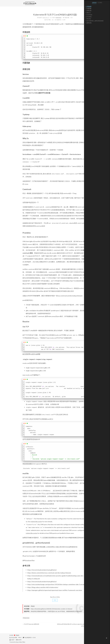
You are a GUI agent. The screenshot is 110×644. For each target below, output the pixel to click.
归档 (54, 3)
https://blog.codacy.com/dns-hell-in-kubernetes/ (30, 587)
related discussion (23, 522)
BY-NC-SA (43, 611)
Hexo (17, 642)
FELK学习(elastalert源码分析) (18, 624)
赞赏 (42, 600)
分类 (48, 3)
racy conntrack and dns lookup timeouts (57, 296)
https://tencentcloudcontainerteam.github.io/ (29, 570)
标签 (42, 3)
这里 (18, 202)
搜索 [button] (68, 3)
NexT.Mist (23, 642)
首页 (31, 3)
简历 (37, 3)
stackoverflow (17, 560)
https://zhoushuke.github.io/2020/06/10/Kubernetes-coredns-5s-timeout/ (39, 609)
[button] (107, 638)
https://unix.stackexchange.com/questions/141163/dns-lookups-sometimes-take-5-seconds (43, 584)
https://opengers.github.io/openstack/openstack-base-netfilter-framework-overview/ (42, 590)
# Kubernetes (13, 618)
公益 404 (61, 3)
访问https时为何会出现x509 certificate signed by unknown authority (59, 625)
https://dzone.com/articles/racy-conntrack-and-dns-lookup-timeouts (36, 573)
